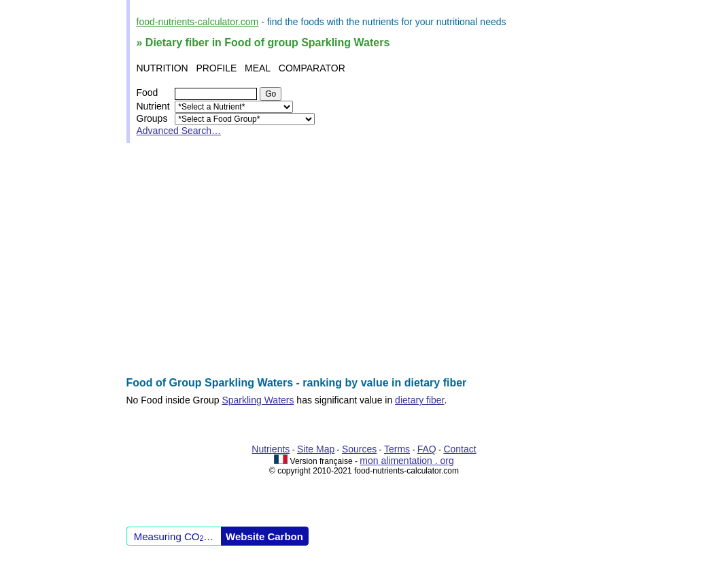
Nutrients (271, 449)
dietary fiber (419, 400)
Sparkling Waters (258, 400)
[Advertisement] (364, 260)
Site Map (316, 449)
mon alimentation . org (407, 461)
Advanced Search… (179, 131)
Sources (359, 449)
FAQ (427, 449)
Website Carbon (264, 536)
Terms (397, 449)
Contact (460, 449)
